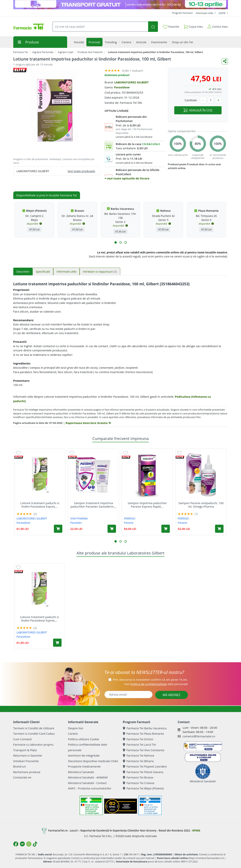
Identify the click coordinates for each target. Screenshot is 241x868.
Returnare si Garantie (28, 755)
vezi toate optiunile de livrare (127, 178)
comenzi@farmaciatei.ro (199, 736)
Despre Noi (76, 728)
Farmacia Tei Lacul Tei (139, 744)
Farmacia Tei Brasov (138, 777)
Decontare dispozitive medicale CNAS (93, 761)
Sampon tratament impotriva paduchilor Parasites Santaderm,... (94, 505)
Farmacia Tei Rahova (139, 755)
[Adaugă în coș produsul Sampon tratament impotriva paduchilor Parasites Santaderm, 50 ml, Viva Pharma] (112, 529)
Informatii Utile (205, 13)
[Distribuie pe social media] (225, 61)
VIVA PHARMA (79, 518)
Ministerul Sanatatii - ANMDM (88, 777)
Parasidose (122, 87)
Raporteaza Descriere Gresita (88, 423)
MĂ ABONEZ (172, 695)
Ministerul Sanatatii (81, 772)
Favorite (171, 27)
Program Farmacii (182, 13)
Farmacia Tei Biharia (138, 761)
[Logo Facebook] (16, 844)
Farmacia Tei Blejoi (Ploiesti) (143, 788)
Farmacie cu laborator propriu (33, 744)
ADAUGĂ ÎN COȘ (198, 110)
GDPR (222, 13)
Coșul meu (193, 26)
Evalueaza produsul (117, 75)
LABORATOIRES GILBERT (131, 82)
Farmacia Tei (21, 52)
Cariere (73, 734)
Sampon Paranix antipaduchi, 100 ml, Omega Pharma (201, 505)
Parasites (76, 523)
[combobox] (100, 27)
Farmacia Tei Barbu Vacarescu (145, 728)
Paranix (129, 523)
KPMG (196, 830)
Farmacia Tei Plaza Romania (143, 734)
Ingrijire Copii (65, 52)
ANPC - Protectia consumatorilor (90, 788)
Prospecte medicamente (84, 766)
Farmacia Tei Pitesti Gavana (143, 772)
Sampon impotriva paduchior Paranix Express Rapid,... (147, 505)
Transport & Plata (25, 750)
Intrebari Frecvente (26, 761)
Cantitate (191, 100)
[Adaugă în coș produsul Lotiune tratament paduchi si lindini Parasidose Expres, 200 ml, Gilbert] (58, 529)
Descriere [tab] (23, 271)
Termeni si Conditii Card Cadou (34, 734)
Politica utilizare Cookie (84, 739)
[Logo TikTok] (35, 844)
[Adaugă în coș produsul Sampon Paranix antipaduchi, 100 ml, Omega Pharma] (219, 529)
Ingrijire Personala (43, 52)
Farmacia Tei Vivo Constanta (144, 750)
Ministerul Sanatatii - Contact (87, 783)
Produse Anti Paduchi (90, 52)
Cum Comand (23, 739)
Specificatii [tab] (43, 271)
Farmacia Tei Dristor (138, 739)
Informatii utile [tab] (66, 271)
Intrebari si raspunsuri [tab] (100, 271)
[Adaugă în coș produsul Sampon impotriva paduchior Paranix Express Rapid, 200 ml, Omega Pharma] (166, 529)
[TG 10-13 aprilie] (121, 5)
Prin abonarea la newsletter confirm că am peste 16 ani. (150, 680)
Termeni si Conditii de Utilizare (34, 728)
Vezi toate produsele (81, 171)
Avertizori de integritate (84, 755)
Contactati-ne (22, 777)
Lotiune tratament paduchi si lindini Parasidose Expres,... (40, 505)
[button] (116, 242)
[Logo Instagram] (29, 844)
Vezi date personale (156, 684)
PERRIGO (130, 518)
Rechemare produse (27, 772)
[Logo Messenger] (22, 844)
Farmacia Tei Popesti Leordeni (145, 766)
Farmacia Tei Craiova (139, 783)
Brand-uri (20, 766)
